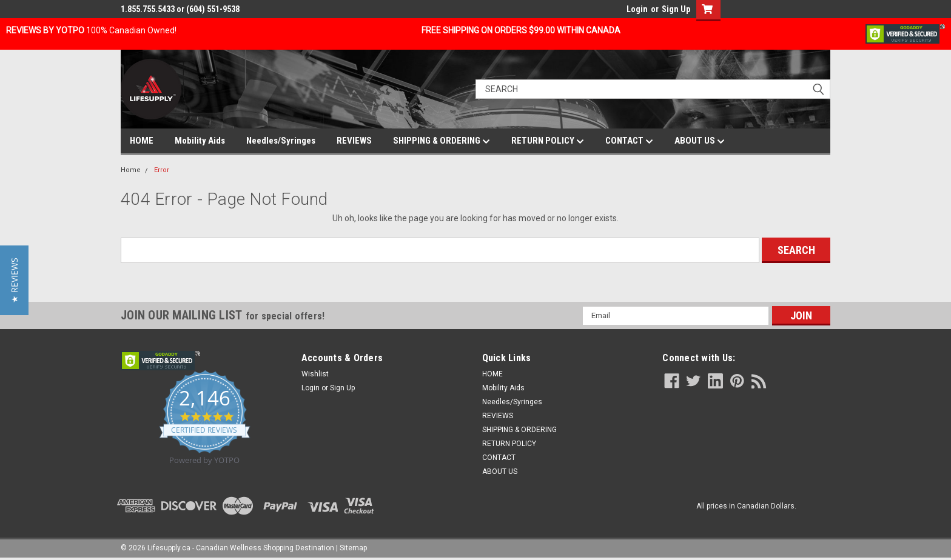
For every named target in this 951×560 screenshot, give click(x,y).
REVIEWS (354, 141)
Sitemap (353, 548)
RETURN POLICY (548, 141)
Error (162, 170)
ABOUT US (700, 141)
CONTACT (629, 141)
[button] (14, 280)
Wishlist (315, 374)
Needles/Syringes (281, 141)
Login (637, 9)
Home (131, 170)
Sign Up (676, 9)
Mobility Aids (200, 141)
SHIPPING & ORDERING (442, 141)
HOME (142, 141)
